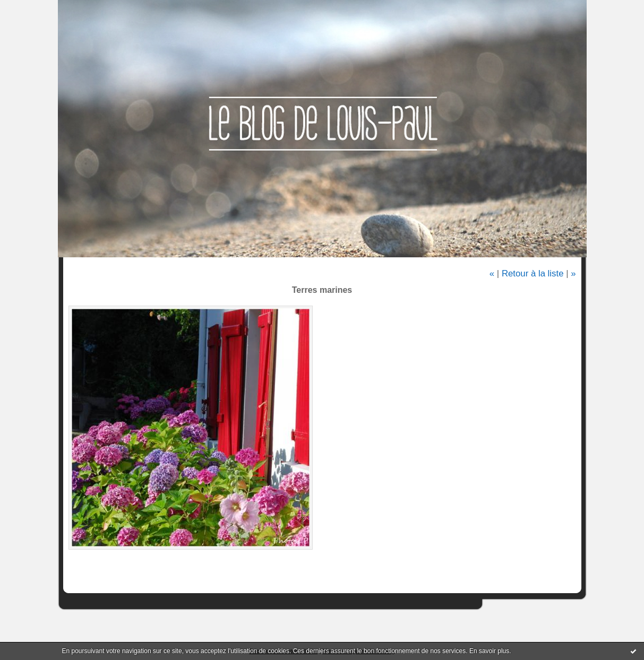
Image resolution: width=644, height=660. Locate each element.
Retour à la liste (533, 273)
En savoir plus (489, 651)
